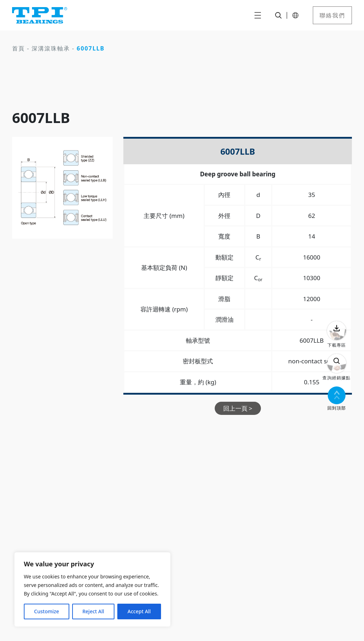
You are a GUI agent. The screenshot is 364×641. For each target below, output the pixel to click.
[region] (92, 589)
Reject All (93, 611)
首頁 (18, 48)
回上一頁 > (238, 408)
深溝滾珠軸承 (51, 48)
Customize (47, 611)
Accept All (139, 611)
